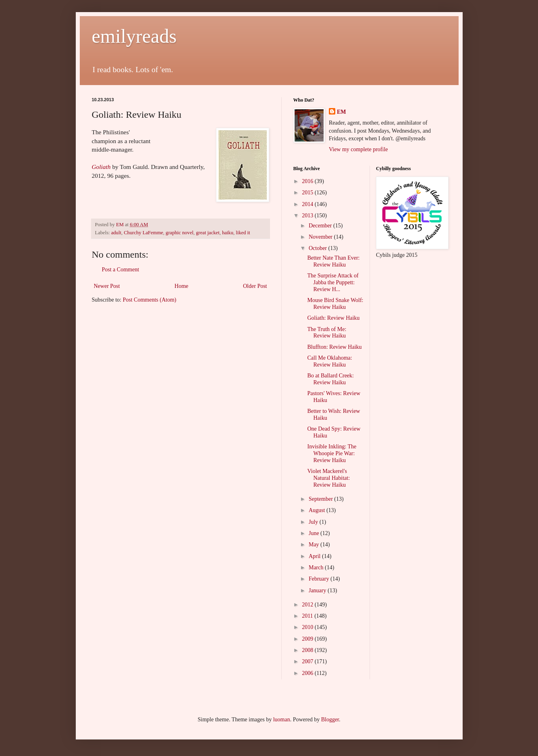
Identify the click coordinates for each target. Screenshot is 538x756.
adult (116, 233)
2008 (308, 650)
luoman (282, 720)
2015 (308, 193)
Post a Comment (121, 270)
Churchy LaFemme (143, 233)
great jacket (208, 233)
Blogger (330, 720)
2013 (308, 216)
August (318, 510)
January (318, 590)
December (321, 226)
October (319, 248)
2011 (308, 616)
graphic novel (180, 233)
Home (181, 286)
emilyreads (134, 36)
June (315, 533)
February (320, 579)
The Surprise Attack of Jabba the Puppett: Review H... (333, 282)
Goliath (101, 167)
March (317, 568)
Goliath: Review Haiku (333, 318)
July (314, 522)
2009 (308, 639)
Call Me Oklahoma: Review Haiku (329, 361)
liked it (243, 233)
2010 (308, 627)
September (321, 499)
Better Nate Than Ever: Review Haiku (333, 261)
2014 (308, 204)
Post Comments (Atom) (150, 300)
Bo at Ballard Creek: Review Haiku (330, 379)
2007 (308, 661)
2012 (308, 605)
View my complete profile (358, 149)
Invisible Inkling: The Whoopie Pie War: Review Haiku (332, 453)
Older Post (255, 286)
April (315, 556)
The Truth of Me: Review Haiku (327, 333)
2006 (308, 673)
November (321, 237)
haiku (228, 233)
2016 (308, 181)
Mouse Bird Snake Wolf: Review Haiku (335, 304)
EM (342, 112)
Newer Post (107, 286)
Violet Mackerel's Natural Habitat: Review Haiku (328, 478)
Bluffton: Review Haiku (334, 347)
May (315, 545)
